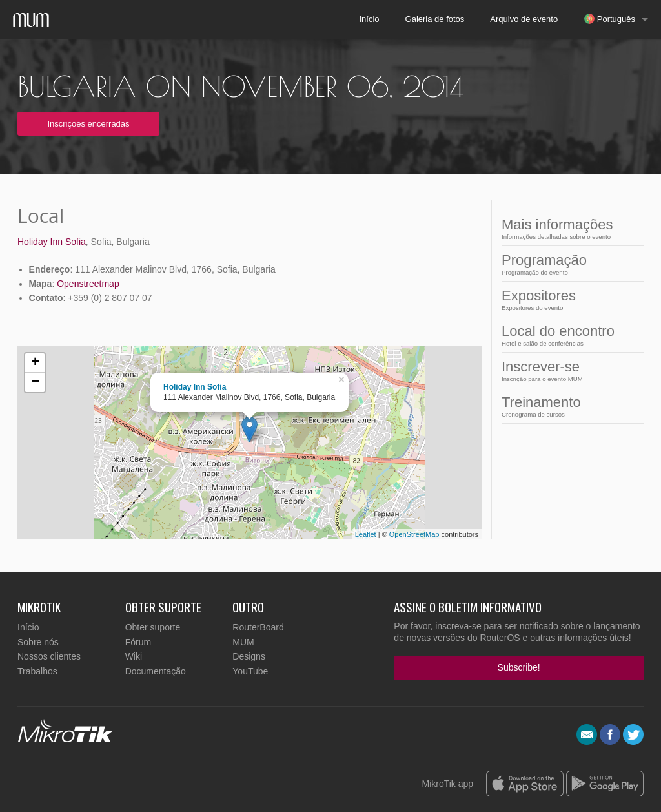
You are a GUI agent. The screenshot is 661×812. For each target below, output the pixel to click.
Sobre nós (38, 642)
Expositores (558, 299)
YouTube (250, 671)
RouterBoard (258, 627)
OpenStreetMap (414, 534)
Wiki (134, 656)
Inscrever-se (558, 370)
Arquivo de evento (524, 19)
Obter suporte (153, 627)
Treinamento (558, 406)
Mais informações (558, 228)
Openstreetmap (88, 284)
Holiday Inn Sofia (52, 242)
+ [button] (35, 363)
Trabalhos (37, 671)
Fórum (138, 642)
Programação (558, 264)
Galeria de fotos (435, 19)
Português (610, 19)
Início (369, 19)
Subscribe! (519, 667)
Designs (249, 656)
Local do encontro (558, 335)
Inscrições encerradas (88, 124)
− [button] (35, 382)
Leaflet (366, 534)
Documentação (156, 671)
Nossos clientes (49, 656)
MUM (243, 642)
